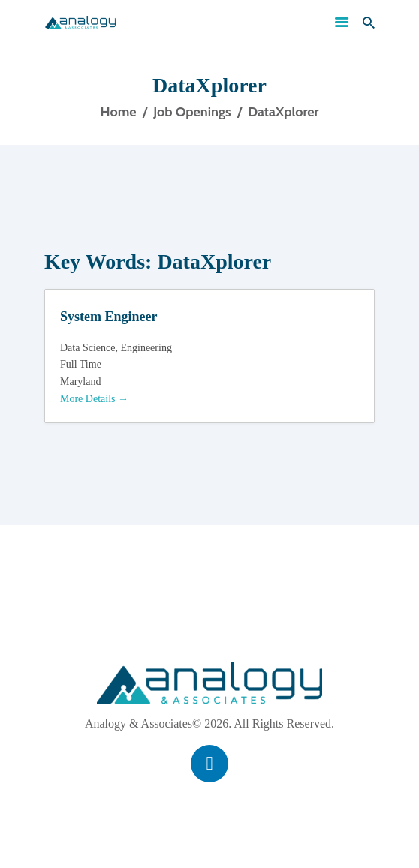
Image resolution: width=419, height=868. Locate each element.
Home (119, 112)
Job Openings (192, 112)
